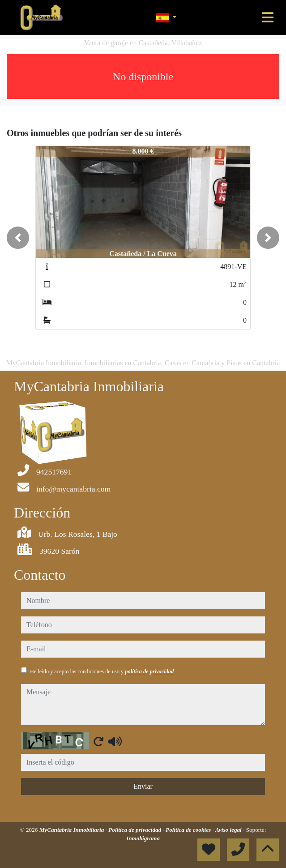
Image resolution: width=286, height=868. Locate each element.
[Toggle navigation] (268, 17)
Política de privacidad (135, 830)
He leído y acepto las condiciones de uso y (102, 671)
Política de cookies (189, 830)
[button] (18, 238)
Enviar (143, 786)
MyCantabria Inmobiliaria (73, 830)
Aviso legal (229, 830)
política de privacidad (149, 671)
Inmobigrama (143, 838)
